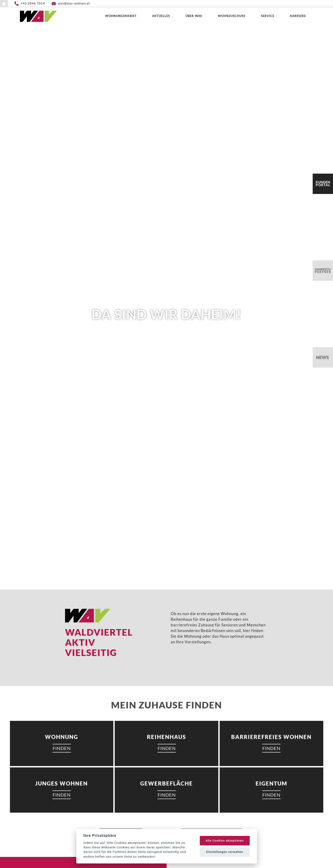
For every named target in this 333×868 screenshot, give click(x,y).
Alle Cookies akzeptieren (225, 841)
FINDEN (62, 748)
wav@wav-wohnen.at (74, 3)
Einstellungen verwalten (225, 852)
